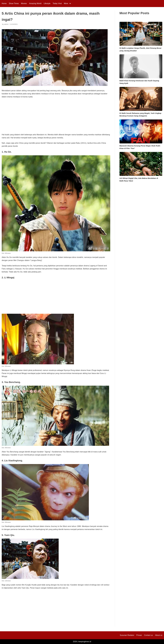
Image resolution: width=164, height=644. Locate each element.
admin (6, 24)
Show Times (14, 3)
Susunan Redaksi (127, 635)
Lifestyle (47, 3)
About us (159, 635)
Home (4, 3)
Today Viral (57, 3)
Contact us (148, 635)
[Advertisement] (56, 116)
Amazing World (35, 3)
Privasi (139, 635)
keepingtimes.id (85, 642)
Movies (24, 3)
